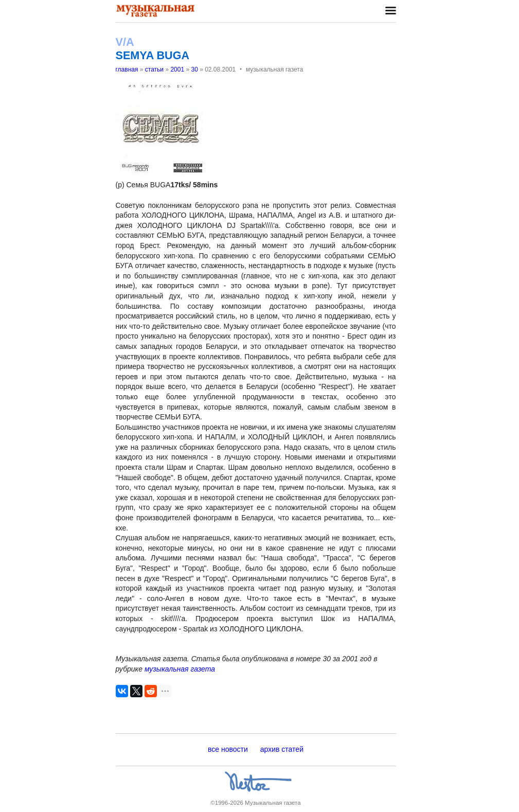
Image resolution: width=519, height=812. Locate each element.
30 (194, 69)
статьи (154, 69)
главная (127, 69)
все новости (228, 749)
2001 (177, 69)
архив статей (282, 749)
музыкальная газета (180, 669)
